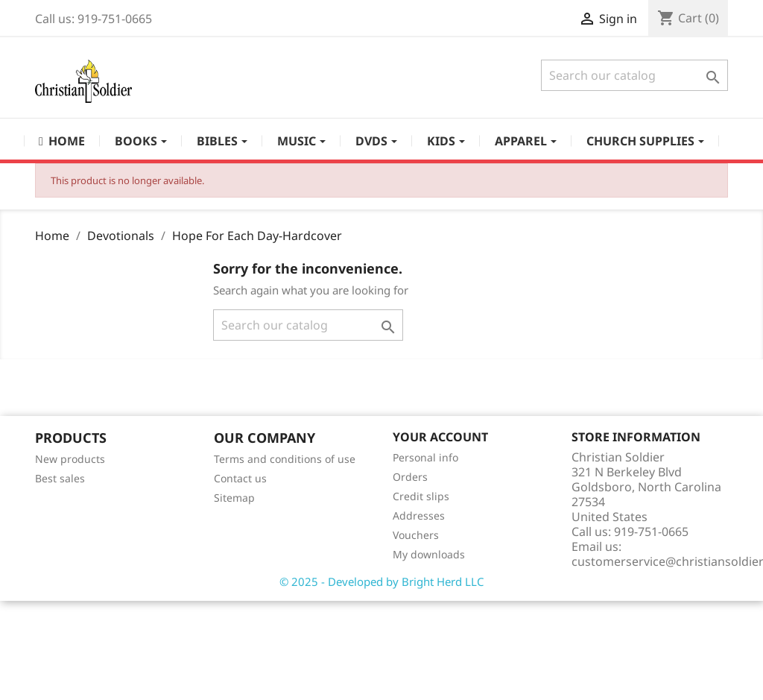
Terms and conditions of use (285, 459)
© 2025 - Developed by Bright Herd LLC (381, 581)
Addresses (419, 515)
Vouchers (416, 535)
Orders (410, 477)
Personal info (425, 457)
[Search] (634, 75)
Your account (440, 437)
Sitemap (234, 498)
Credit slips (421, 496)
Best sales (60, 478)
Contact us (240, 478)
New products (70, 459)
